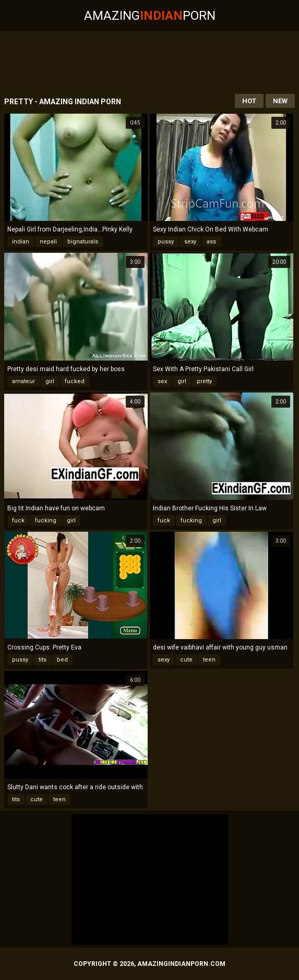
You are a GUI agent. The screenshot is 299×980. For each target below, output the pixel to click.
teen (209, 660)
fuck (18, 520)
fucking (46, 520)
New (280, 101)
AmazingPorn (150, 16)
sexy (190, 242)
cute (186, 660)
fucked (75, 381)
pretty (204, 381)
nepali (48, 242)
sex (162, 381)
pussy (166, 242)
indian (21, 242)
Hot (249, 101)
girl (50, 381)
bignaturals (83, 242)
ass (211, 242)
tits (43, 660)
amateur (23, 381)
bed (62, 660)
